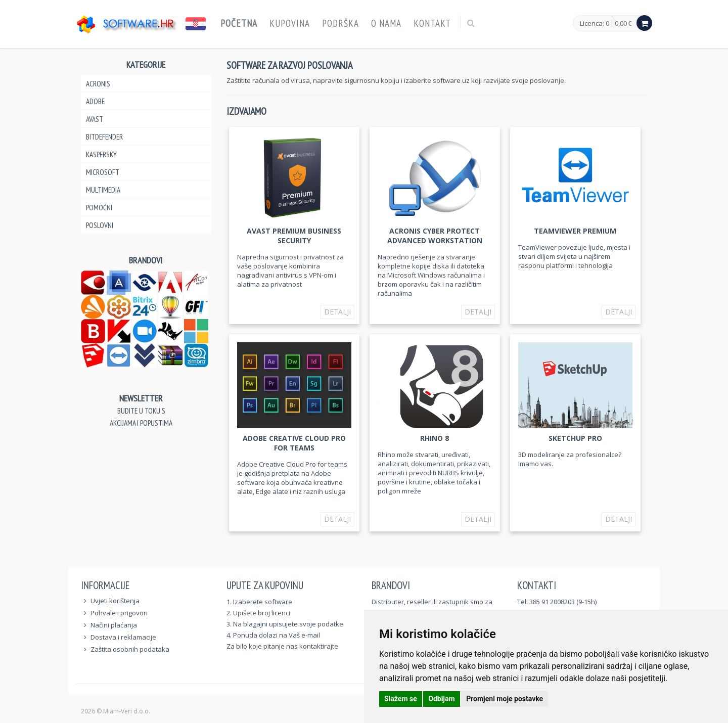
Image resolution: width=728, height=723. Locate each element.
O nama (386, 23)
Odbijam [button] (441, 699)
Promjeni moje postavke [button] (505, 699)
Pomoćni (99, 208)
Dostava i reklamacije (123, 637)
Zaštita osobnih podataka (130, 649)
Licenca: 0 (595, 24)
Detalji (337, 312)
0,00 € (623, 23)
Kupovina (290, 23)
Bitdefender (104, 137)
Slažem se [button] (401, 699)
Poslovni (100, 225)
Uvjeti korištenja (115, 601)
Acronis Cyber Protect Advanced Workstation (435, 236)
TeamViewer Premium (575, 231)
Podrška (340, 23)
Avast (95, 119)
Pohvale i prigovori (119, 613)
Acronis (98, 84)
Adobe (95, 101)
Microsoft (103, 172)
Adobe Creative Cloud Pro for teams (294, 443)
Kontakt (432, 23)
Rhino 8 (435, 438)
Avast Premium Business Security (294, 236)
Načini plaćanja (114, 625)
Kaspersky (101, 154)
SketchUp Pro (575, 438)
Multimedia (103, 190)
